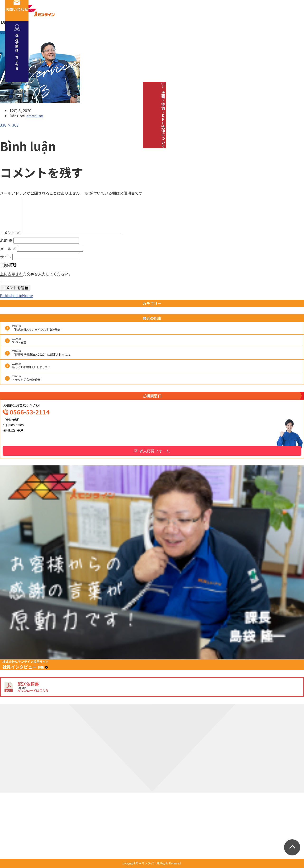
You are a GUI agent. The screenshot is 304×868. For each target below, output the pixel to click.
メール (8, 249)
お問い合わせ (292, 10)
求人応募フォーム (155, 451)
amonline (35, 116)
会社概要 (85, 32)
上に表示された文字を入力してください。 (36, 274)
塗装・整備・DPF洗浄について (292, 114)
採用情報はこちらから (292, 48)
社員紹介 (112, 32)
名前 (6, 240)
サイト (6, 257)
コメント (10, 233)
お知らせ (235, 32)
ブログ (261, 32)
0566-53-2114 (30, 412)
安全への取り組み (147, 32)
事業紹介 (58, 32)
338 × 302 (9, 125)
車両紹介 (181, 32)
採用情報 (208, 32)
